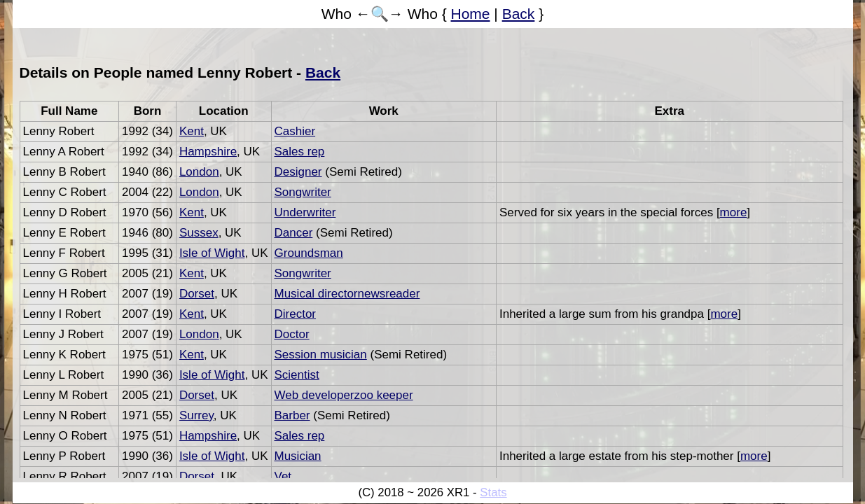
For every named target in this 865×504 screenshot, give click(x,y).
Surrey (196, 415)
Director (296, 314)
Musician (298, 456)
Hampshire (208, 152)
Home (471, 14)
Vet (283, 476)
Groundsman (309, 253)
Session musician (321, 355)
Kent (192, 131)
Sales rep (300, 152)
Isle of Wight (212, 253)
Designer (298, 172)
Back (519, 14)
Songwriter (303, 192)
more (734, 212)
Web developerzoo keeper (344, 395)
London (199, 172)
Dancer (294, 233)
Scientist (297, 375)
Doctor (292, 334)
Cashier (295, 131)
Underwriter (305, 212)
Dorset (197, 294)
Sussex (199, 233)
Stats (493, 492)
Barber (292, 415)
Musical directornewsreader (347, 294)
